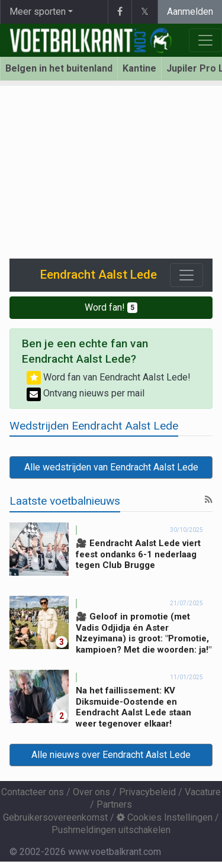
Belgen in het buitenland (59, 68)
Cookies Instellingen (165, 817)
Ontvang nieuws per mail (86, 393)
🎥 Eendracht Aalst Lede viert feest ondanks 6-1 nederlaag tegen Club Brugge (138, 554)
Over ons (91, 792)
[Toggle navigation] (186, 275)
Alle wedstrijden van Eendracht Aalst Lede (111, 467)
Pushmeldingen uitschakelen (111, 830)
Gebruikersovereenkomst (55, 817)
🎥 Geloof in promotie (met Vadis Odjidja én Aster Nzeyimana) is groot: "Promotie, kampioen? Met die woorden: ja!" (144, 633)
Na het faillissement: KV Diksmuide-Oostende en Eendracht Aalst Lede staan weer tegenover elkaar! (133, 707)
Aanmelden (190, 12)
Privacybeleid (147, 792)
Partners (114, 804)
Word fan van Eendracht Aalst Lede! (109, 377)
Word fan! (111, 307)
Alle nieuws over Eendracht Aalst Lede (111, 755)
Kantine (139, 68)
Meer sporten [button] (38, 12)
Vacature (203, 792)
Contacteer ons (33, 792)
